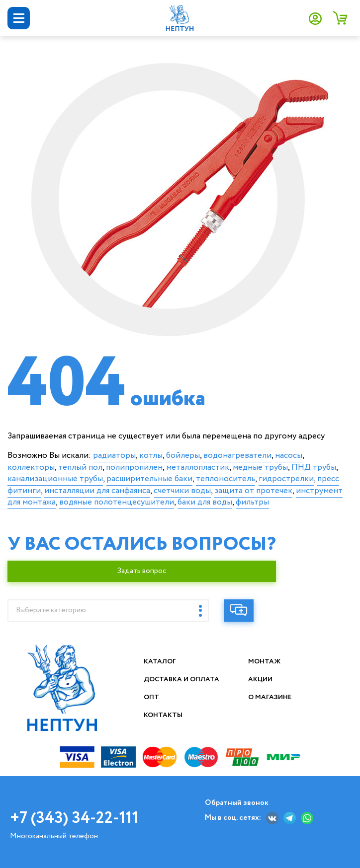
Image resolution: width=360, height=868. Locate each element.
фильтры (252, 502)
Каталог (160, 661)
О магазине (270, 697)
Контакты (164, 715)
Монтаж (265, 661)
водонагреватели (237, 456)
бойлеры (183, 456)
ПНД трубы (314, 468)
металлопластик (198, 468)
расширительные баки (149, 479)
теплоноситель (225, 479)
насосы (289, 456)
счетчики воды (182, 491)
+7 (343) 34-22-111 (74, 818)
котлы (151, 456)
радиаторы (114, 456)
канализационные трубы (55, 479)
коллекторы (31, 468)
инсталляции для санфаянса (97, 491)
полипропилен (134, 468)
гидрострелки (286, 479)
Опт (152, 697)
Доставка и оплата (183, 679)
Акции (261, 679)
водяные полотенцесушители (117, 502)
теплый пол (80, 468)
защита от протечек (253, 491)
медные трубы (260, 468)
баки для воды (205, 502)
